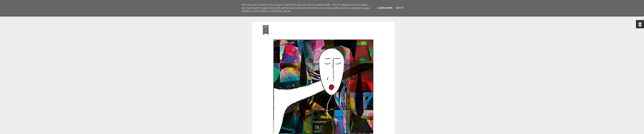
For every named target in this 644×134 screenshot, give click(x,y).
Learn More (385, 8)
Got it (400, 8)
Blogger (332, 132)
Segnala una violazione (345, 132)
